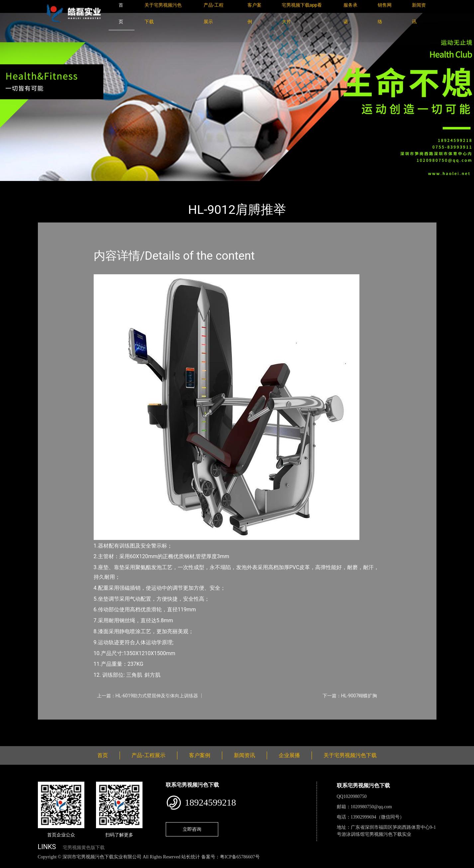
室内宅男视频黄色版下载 (128, 185)
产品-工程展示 (77, 185)
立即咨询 (192, 829)
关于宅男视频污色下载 (350, 755)
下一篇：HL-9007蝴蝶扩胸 (350, 696)
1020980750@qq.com (372, 807)
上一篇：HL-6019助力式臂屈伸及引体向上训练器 (148, 696)
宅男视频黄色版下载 (84, 848)
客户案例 (200, 755)
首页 (49, 185)
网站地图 (10, 864)
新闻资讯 (244, 755)
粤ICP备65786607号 (240, 857)
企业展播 (289, 755)
